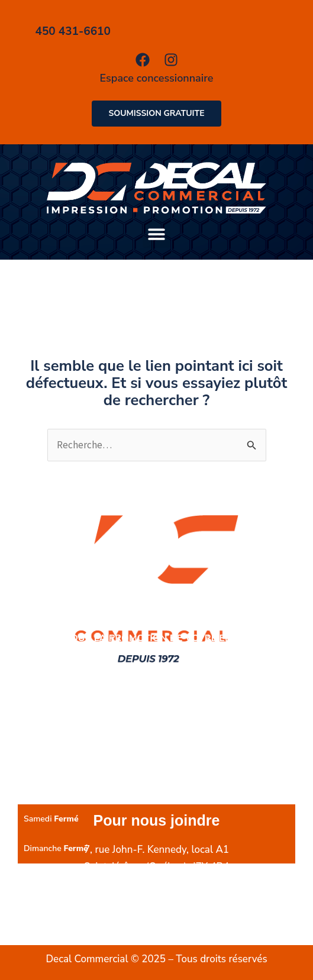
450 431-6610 (169, 884)
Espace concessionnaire (157, 78)
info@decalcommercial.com (156, 918)
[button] (156, 234)
